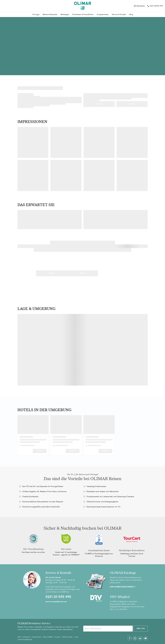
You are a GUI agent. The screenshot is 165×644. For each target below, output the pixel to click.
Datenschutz (37, 637)
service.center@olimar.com (56, 602)
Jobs (76, 637)
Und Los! (141, 628)
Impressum (27, 637)
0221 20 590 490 (58, 597)
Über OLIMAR (48, 637)
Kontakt (57, 637)
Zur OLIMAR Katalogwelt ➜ (123, 587)
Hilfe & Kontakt (67, 637)
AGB (19, 637)
